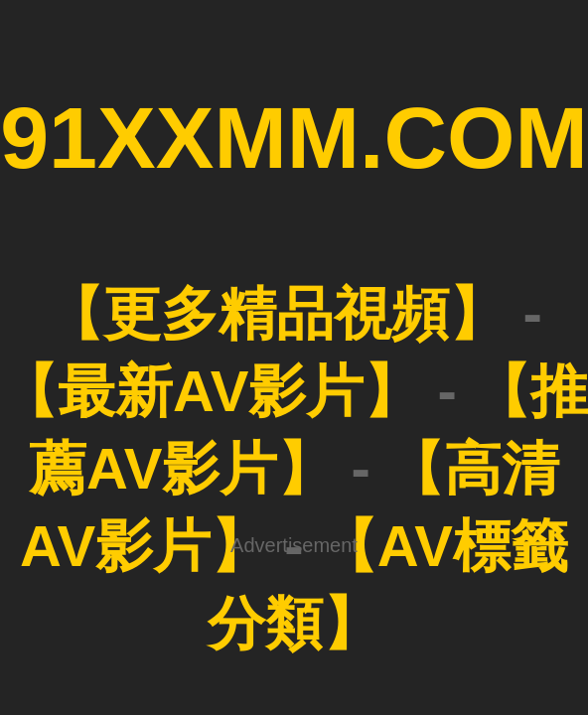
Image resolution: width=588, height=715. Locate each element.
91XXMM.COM (294, 138)
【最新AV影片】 (211, 391)
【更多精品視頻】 (276, 313)
